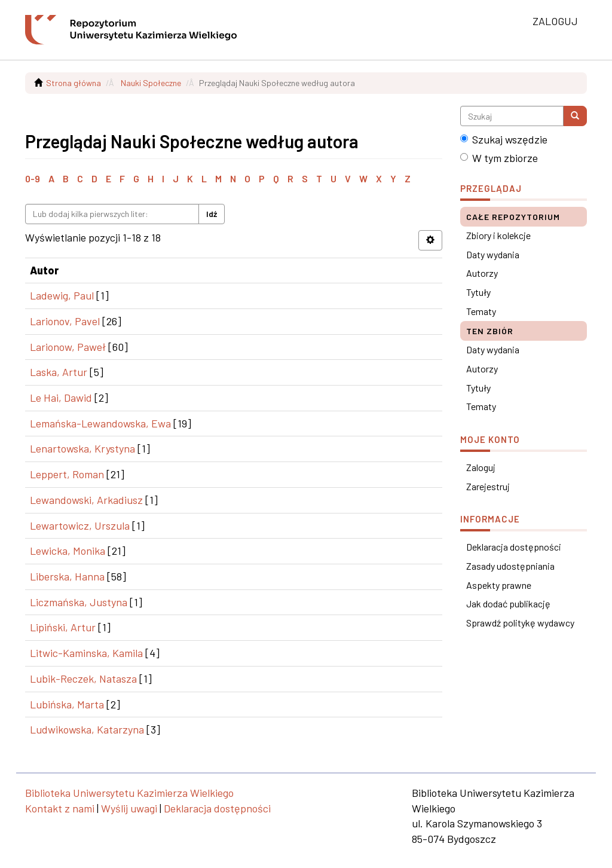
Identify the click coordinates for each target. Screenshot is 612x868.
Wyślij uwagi (129, 808)
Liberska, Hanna (67, 576)
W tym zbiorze (499, 158)
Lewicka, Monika (68, 551)
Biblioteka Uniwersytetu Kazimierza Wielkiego (129, 793)
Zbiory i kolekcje (498, 235)
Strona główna (74, 83)
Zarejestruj (488, 486)
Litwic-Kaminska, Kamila (86, 653)
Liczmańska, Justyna (79, 602)
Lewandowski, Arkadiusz (86, 500)
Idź (212, 214)
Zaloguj (481, 467)
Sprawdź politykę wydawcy (520, 623)
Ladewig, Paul (62, 295)
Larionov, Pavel (65, 321)
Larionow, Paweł (68, 347)
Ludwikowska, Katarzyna (87, 729)
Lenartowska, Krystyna (82, 448)
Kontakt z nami (60, 808)
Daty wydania (493, 254)
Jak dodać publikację (508, 603)
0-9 (33, 178)
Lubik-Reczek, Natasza (83, 678)
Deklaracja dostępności (514, 547)
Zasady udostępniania (510, 566)
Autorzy (482, 273)
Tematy (481, 311)
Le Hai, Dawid (61, 398)
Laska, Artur (59, 372)
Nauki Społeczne (151, 83)
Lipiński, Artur (63, 627)
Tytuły (478, 292)
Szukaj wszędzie (504, 139)
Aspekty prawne (499, 585)
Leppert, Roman (67, 474)
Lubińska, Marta (67, 704)
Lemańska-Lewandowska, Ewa (100, 423)
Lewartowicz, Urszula (80, 525)
